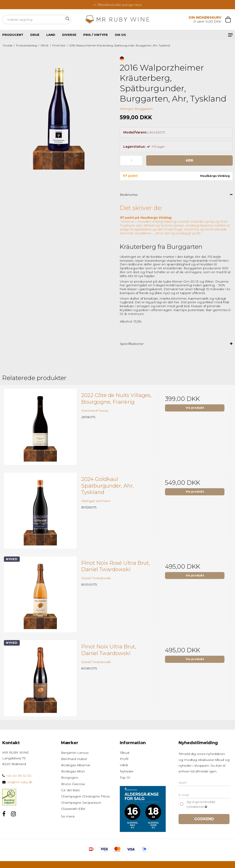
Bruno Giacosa (73, 784)
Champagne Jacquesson (81, 803)
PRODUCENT (13, 35)
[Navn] (204, 782)
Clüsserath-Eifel (73, 809)
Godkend (204, 819)
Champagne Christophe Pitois (85, 796)
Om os (120, 35)
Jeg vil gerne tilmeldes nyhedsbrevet (208, 805)
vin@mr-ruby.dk (20, 782)
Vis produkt (195, 408)
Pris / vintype (96, 35)
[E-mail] (204, 795)
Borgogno (70, 777)
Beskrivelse (129, 195)
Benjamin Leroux (75, 753)
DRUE (35, 35)
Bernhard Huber (74, 759)
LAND (51, 35)
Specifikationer (132, 344)
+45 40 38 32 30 (17, 776)
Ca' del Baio (70, 790)
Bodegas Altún (73, 771)
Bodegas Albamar (76, 765)
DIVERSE (69, 35)
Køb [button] (189, 160)
